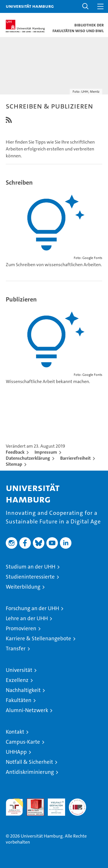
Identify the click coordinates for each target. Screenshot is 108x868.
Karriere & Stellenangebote (38, 638)
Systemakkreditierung (77, 802)
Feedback (15, 452)
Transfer (16, 648)
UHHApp (16, 752)
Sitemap (14, 464)
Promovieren (21, 628)
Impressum (46, 452)
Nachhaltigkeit (23, 690)
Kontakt (15, 732)
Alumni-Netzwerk (27, 710)
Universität (19, 670)
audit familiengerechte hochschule (14, 807)
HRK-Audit (53, 805)
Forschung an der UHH (32, 608)
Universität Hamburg (30, 6)
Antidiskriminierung (30, 772)
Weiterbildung (23, 587)
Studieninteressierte (30, 577)
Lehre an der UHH (27, 618)
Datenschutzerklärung (28, 458)
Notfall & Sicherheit (29, 762)
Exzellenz (17, 680)
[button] (86, 6)
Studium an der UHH (31, 567)
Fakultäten (19, 700)
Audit (32, 802)
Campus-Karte (23, 742)
